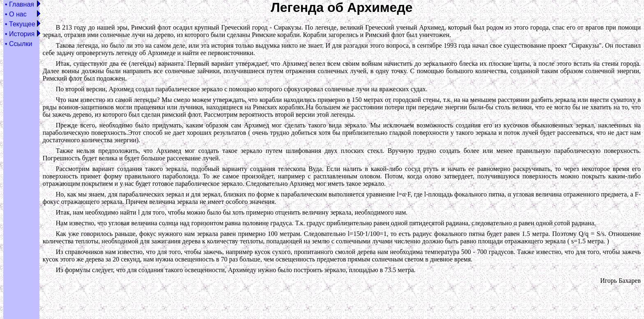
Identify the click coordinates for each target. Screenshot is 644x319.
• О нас (16, 14)
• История (20, 34)
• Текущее (20, 24)
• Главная (20, 4)
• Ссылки (18, 44)
